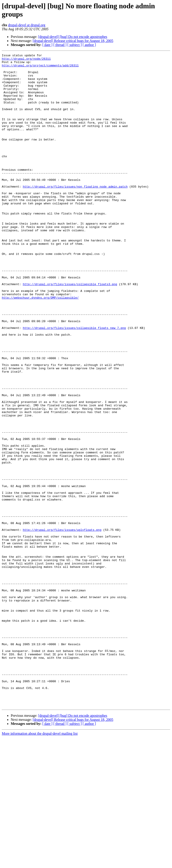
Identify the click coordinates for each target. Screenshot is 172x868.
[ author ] (89, 45)
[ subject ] (75, 45)
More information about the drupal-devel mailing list (40, 864)
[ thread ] (60, 45)
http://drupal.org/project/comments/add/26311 (40, 68)
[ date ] (47, 45)
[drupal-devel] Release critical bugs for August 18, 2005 (73, 41)
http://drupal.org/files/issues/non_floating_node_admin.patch (75, 213)
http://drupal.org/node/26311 (26, 60)
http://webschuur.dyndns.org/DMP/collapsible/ (40, 347)
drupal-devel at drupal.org (27, 25)
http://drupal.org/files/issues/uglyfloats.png (62, 625)
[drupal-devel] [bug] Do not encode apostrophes (73, 37)
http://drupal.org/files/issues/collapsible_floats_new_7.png (74, 383)
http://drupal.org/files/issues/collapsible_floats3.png (70, 330)
